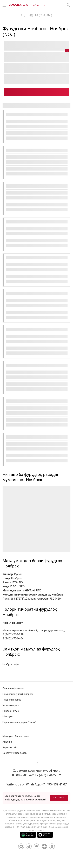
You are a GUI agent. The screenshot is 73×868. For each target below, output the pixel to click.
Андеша (7, 742)
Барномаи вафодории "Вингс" (19, 722)
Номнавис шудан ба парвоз (18, 694)
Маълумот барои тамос (16, 736)
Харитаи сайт (10, 747)
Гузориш (59, 798)
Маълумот (9, 717)
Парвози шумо (11, 711)
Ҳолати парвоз (11, 705)
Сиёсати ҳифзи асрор (15, 753)
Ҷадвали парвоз (12, 700)
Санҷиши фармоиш (13, 688)
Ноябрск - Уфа (11, 664)
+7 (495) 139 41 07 (54, 784)
